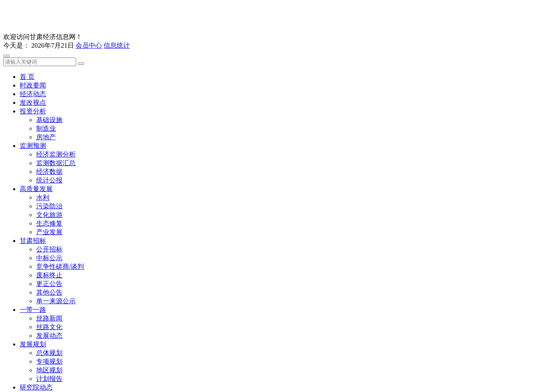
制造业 (46, 128)
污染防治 (49, 206)
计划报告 (49, 379)
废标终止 (49, 275)
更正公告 (49, 284)
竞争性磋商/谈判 (60, 266)
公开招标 (49, 249)
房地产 (46, 137)
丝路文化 (49, 327)
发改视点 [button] (33, 103)
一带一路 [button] (33, 310)
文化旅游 (49, 215)
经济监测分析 (56, 154)
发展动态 (49, 336)
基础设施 (49, 120)
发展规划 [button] (33, 344)
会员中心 (89, 45)
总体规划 (49, 353)
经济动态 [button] (33, 94)
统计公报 (49, 180)
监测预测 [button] (33, 146)
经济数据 (49, 172)
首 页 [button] (27, 77)
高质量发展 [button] (36, 189)
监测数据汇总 (56, 163)
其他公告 (49, 292)
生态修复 (49, 223)
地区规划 (49, 370)
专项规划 (49, 361)
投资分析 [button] (33, 111)
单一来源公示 (56, 301)
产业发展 (49, 232)
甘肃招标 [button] (33, 241)
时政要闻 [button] (33, 85)
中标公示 (49, 258)
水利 (43, 197)
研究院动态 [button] (36, 387)
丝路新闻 (49, 318)
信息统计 (117, 45)
